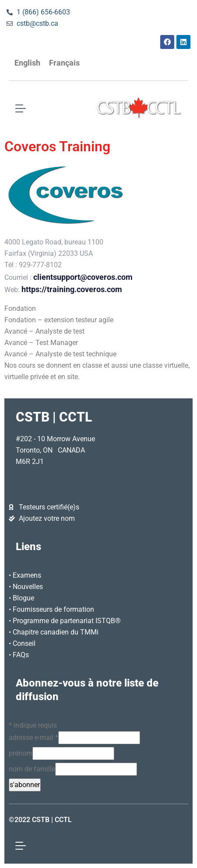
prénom (21, 753)
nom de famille (32, 769)
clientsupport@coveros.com (83, 277)
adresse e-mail (33, 737)
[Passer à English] (27, 63)
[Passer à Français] (64, 63)
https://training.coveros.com (72, 289)
